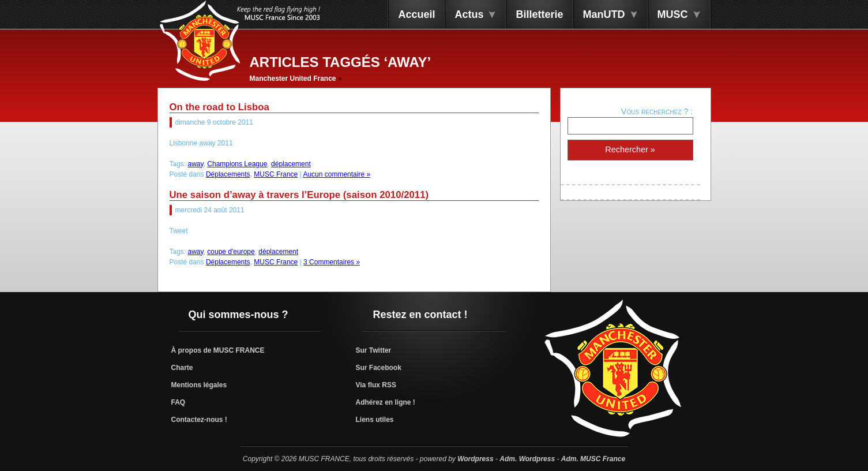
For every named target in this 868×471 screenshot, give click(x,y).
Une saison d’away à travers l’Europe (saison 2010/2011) (299, 195)
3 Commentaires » (332, 262)
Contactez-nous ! (199, 420)
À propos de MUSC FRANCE (218, 350)
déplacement (291, 164)
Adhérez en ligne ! (386, 402)
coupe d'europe (231, 252)
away (196, 164)
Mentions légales (199, 385)
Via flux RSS (376, 385)
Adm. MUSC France (593, 459)
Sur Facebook (379, 368)
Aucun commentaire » (337, 174)
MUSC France (276, 174)
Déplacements (228, 174)
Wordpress (475, 459)
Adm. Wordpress (527, 459)
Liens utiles (375, 420)
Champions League (237, 164)
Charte (182, 368)
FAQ (179, 402)
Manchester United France (293, 78)
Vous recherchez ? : (657, 111)
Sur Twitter (374, 350)
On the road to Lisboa (219, 107)
